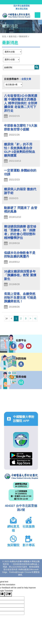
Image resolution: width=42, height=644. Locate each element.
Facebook (13, 346)
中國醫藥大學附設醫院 (21, 476)
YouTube (29, 346)
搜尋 (37, 67)
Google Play (21, 455)
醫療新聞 (23, 37)
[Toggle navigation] (38, 15)
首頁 (4, 37)
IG (21, 346)
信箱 (21, 382)
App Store (21, 462)
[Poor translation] (8, 594)
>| (35, 318)
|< (7, 318)
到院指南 (21, 364)
